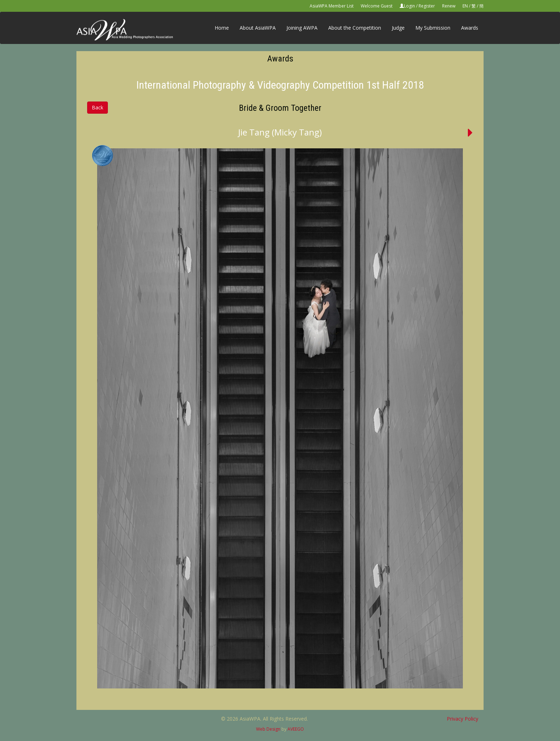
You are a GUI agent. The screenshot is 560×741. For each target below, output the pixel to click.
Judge (398, 28)
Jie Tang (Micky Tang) (280, 132)
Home (222, 28)
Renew (449, 6)
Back (97, 107)
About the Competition (355, 28)
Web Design (268, 729)
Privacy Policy (462, 719)
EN (465, 6)
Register (427, 6)
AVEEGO (296, 729)
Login (409, 6)
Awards (470, 28)
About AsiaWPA (258, 28)
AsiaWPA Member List (332, 6)
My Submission (433, 28)
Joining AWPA (302, 28)
